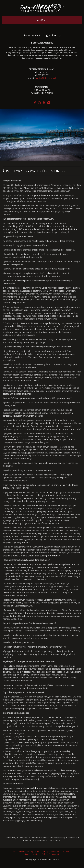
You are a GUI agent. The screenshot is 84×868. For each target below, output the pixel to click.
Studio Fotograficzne (31, 852)
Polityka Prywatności (50, 855)
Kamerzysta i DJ (32, 855)
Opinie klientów (52, 852)
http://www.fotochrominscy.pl (36, 788)
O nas (13, 852)
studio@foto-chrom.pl (46, 78)
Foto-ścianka (68, 852)
